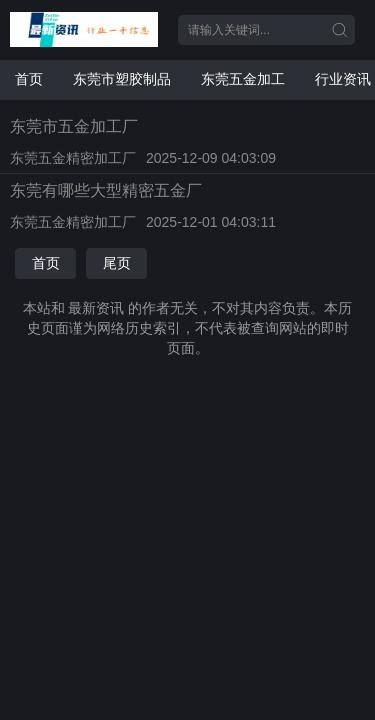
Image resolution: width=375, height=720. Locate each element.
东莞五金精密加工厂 (73, 158)
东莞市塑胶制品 (122, 79)
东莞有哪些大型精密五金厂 (106, 190)
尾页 (117, 263)
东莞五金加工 (243, 79)
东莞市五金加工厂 (74, 126)
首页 (29, 79)
